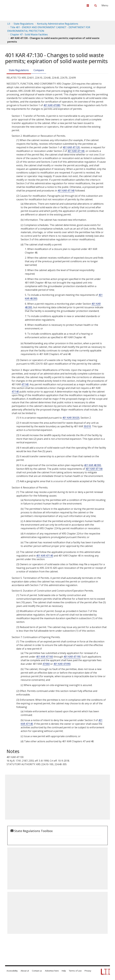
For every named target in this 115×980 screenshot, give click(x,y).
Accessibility (12, 971)
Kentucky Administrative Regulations (58, 24)
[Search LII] (96, 6)
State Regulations (24, 24)
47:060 (46, 664)
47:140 (25, 384)
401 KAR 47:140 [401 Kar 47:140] (76, 151)
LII (9, 24)
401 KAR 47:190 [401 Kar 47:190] (72, 657)
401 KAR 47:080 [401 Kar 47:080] (52, 105)
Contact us (37, 971)
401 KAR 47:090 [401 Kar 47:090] (62, 664)
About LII (25, 971)
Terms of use (75, 971)
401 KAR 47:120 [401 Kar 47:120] (71, 147)
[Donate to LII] (88, 6)
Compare (39, 70)
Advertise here (52, 971)
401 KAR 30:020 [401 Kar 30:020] (71, 418)
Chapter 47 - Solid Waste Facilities (29, 34)
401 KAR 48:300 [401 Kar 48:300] (92, 465)
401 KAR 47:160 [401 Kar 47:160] (45, 657)
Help (64, 971)
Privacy (88, 971)
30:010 (87, 426)
